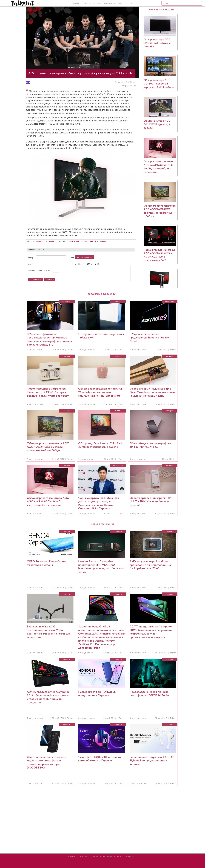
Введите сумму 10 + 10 (39, 270)
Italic (76, 264)
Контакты (130, 3)
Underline (79, 264)
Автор (31, 258)
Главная (75, 3)
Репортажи (110, 3)
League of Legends (98, 241)
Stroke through (82, 264)
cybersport (38, 241)
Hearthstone (74, 241)
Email (31, 264)
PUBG (85, 241)
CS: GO (62, 241)
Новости (86, 3)
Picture (98, 264)
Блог (120, 3)
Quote (88, 264)
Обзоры (97, 3)
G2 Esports (51, 241)
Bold (73, 264)
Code (92, 264)
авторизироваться (85, 257)
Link (95, 264)
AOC (28, 241)
